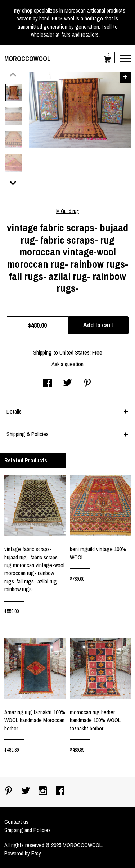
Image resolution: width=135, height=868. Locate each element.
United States (75, 352)
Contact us (16, 822)
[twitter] (26, 791)
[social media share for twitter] (67, 384)
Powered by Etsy (23, 853)
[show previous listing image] (13, 74)
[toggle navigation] (125, 58)
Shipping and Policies (28, 830)
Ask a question (67, 364)
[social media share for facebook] (48, 384)
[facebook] (60, 791)
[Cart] (107, 60)
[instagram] (44, 791)
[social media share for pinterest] (87, 384)
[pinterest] (9, 791)
